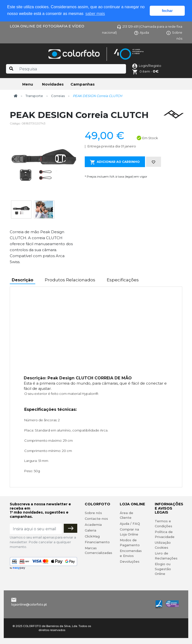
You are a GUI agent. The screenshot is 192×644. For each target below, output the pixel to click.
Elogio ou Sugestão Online (163, 569)
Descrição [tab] (22, 280)
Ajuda (142, 32)
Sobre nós (93, 513)
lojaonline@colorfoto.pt (29, 604)
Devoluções (130, 561)
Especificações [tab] (123, 280)
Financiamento (97, 542)
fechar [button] (167, 11)
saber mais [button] (95, 14)
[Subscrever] (70, 528)
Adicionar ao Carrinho (115, 162)
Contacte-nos (96, 519)
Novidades (53, 84)
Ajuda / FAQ (130, 524)
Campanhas (83, 84)
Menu (28, 84)
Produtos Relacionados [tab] (70, 280)
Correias (58, 96)
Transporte (34, 96)
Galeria (90, 530)
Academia (93, 525)
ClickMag (92, 536)
